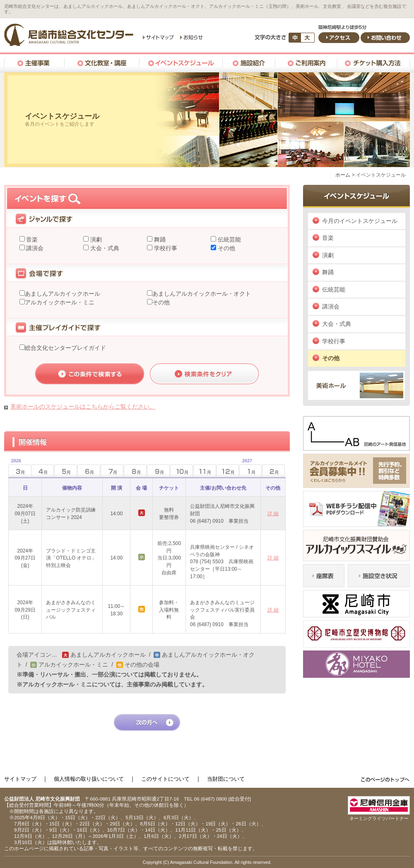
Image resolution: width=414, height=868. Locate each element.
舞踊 (159, 239)
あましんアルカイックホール (63, 294)
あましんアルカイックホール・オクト (202, 294)
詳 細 (273, 514)
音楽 (31, 239)
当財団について (226, 779)
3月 (15, 468)
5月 (66, 471)
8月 (135, 471)
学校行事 (165, 248)
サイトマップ (20, 779)
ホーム (343, 175)
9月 (158, 471)
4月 (42, 471)
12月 (228, 471)
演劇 (95, 239)
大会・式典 (104, 248)
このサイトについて (165, 779)
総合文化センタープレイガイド (65, 348)
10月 (182, 471)
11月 (205, 471)
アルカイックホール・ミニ (60, 302)
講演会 (34, 248)
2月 (273, 471)
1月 (246, 468)
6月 (89, 471)
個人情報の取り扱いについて (89, 779)
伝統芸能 (229, 239)
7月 (112, 471)
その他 (226, 248)
